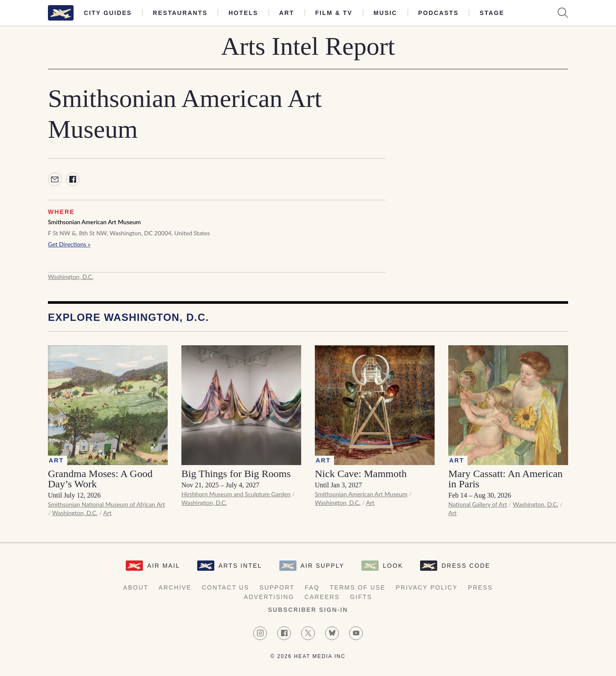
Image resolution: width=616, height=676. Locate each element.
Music (385, 13)
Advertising (269, 597)
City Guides (108, 13)
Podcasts (439, 13)
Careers (322, 597)
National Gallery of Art (478, 504)
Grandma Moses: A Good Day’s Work (100, 479)
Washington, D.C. (71, 277)
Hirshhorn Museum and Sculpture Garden (236, 494)
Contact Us (226, 587)
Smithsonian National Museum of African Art (107, 504)
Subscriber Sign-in (308, 610)
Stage (492, 13)
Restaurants (180, 13)
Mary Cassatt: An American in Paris (505, 479)
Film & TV (334, 13)
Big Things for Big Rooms (236, 474)
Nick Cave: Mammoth (361, 474)
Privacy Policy (427, 587)
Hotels (243, 13)
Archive (175, 587)
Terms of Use (358, 587)
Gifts (361, 597)
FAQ (312, 587)
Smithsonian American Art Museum (94, 222)
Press (480, 587)
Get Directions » (69, 244)
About (136, 587)
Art (287, 13)
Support (277, 587)
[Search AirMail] (563, 13)
